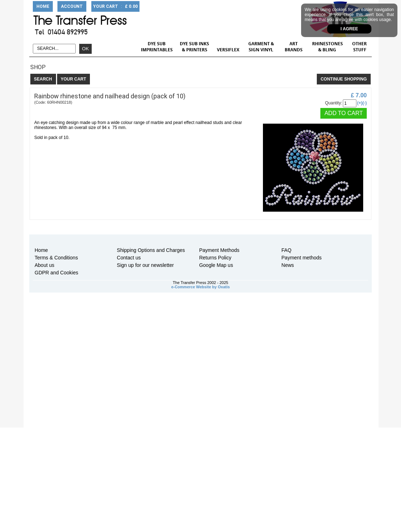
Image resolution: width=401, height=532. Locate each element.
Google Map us (216, 265)
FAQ (286, 250)
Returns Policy (215, 258)
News (288, 265)
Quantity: (334, 103)
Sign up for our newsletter (146, 265)
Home (41, 250)
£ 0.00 (131, 6)
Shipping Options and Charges (151, 250)
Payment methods (302, 258)
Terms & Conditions (56, 258)
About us (44, 265)
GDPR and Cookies (56, 273)
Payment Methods (219, 250)
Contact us (129, 258)
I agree (349, 29)
